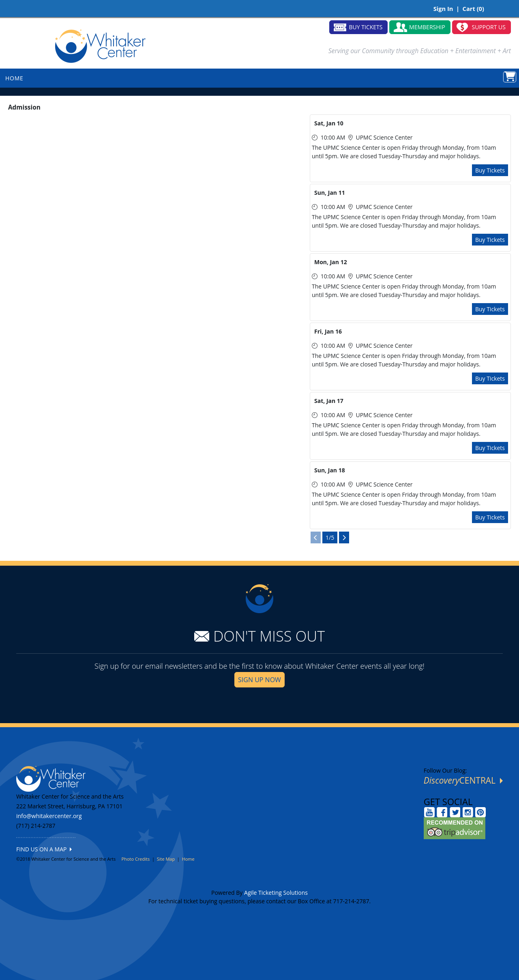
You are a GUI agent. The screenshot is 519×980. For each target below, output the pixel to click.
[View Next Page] (344, 537)
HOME (14, 78)
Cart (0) (473, 9)
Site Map (166, 859)
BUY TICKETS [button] (366, 27)
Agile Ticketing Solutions (276, 893)
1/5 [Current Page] (330, 537)
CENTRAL (463, 780)
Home (188, 859)
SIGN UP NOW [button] (259, 680)
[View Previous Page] (316, 537)
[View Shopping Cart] (510, 77)
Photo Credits (136, 859)
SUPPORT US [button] (489, 27)
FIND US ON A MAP (44, 849)
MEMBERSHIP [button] (427, 27)
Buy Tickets (490, 170)
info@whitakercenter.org (49, 816)
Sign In (443, 9)
